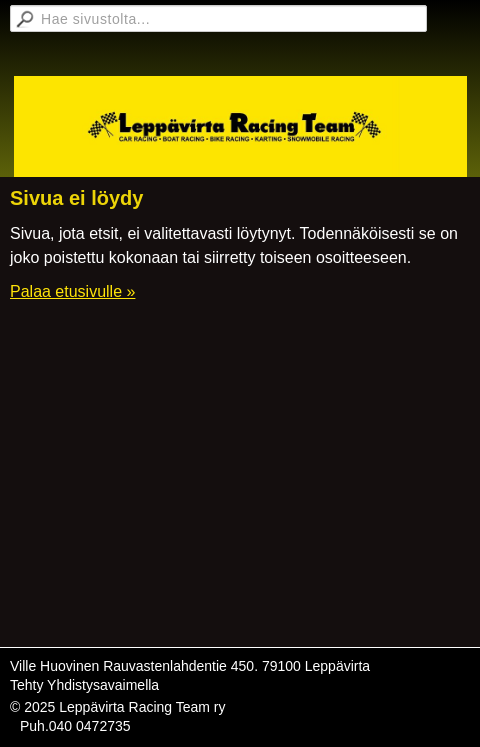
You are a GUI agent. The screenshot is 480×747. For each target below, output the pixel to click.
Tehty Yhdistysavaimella (84, 685)
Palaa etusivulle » (72, 291)
